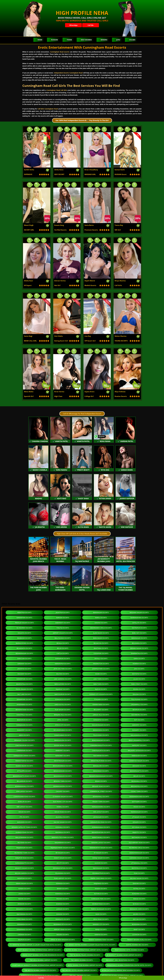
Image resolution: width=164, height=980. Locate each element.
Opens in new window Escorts (63, 940)
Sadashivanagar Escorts (139, 853)
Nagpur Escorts (24, 940)
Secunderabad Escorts (63, 730)
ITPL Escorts (24, 817)
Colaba (132, 40)
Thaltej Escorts (63, 628)
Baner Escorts (63, 889)
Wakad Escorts (139, 899)
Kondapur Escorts (101, 720)
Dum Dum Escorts (24, 658)
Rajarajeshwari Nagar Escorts (63, 848)
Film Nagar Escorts (63, 710)
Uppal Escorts (63, 720)
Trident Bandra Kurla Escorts (139, 940)
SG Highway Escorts (24, 628)
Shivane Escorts (63, 914)
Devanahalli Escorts (101, 797)
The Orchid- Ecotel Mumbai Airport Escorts (79, 970)
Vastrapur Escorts (139, 628)
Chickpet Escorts (63, 791)
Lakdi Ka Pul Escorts (63, 705)
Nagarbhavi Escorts (63, 843)
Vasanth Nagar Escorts (24, 868)
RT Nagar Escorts (101, 853)
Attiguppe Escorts (24, 771)
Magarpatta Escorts (24, 909)
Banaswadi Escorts (101, 771)
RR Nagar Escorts (63, 853)
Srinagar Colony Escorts (24, 740)
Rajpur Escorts (101, 689)
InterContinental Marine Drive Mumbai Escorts (121, 970)
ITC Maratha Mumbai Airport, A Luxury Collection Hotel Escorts (35, 945)
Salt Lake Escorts (24, 694)
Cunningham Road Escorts (24, 797)
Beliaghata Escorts (24, 648)
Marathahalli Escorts (101, 837)
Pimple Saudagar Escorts (101, 909)
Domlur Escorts (24, 802)
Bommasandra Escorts (63, 786)
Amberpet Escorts (63, 751)
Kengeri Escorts (139, 822)
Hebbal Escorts (63, 807)
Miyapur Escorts (139, 710)
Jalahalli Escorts (63, 817)
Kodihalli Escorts (63, 827)
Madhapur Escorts (24, 720)
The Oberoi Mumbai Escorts (82, 960)
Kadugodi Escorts (24, 822)
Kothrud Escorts (101, 894)
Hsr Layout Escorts (101, 812)
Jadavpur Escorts (24, 669)
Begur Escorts (139, 776)
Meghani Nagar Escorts (139, 612)
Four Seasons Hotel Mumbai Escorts (129, 950)
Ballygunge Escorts (63, 638)
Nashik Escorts (24, 899)
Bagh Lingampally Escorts (139, 740)
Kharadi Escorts (63, 904)
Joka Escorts (139, 669)
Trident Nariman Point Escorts (101, 940)
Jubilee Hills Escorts (101, 715)
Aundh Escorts (24, 889)
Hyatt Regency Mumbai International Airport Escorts (39, 950)
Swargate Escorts (63, 919)
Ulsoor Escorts (101, 863)
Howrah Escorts (139, 664)
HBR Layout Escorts (24, 807)
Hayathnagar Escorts (63, 761)
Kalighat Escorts (24, 674)
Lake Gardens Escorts (63, 679)
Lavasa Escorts (24, 894)
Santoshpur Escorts (63, 694)
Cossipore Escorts (101, 653)
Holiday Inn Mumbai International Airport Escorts (122, 975)
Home (40, 40)
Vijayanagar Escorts (101, 868)
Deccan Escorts (139, 919)
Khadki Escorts (101, 889)
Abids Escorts (24, 735)
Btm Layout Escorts (24, 791)
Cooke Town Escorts (139, 791)
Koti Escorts (139, 720)
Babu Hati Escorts (139, 633)
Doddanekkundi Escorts (139, 797)
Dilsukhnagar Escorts (101, 725)
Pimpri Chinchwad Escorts (101, 878)
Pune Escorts (139, 873)
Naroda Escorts (63, 618)
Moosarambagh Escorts (63, 766)
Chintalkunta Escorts (101, 751)
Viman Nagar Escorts (24, 883)
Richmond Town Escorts (24, 853)
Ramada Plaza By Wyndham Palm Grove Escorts (40, 975)
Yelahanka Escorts (63, 873)
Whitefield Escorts (139, 868)
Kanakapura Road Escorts (101, 822)
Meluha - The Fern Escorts (80, 975)
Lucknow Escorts (139, 935)
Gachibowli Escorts (139, 715)
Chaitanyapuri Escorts (24, 745)
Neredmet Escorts (63, 756)
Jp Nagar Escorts (139, 817)
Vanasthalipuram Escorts (101, 761)
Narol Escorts (101, 618)
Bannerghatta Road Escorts (24, 776)
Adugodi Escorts (139, 766)
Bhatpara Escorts (101, 648)
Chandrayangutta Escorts (101, 745)
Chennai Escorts (24, 935)
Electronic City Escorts (63, 802)
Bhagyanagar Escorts (101, 740)
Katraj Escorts (139, 889)
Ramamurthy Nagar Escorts (101, 848)
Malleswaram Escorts (24, 837)
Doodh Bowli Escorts (63, 745)
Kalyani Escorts (63, 674)
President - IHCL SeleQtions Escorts (120, 960)
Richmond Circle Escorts (139, 848)
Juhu (118, 40)
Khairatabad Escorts (101, 705)
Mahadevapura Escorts (101, 832)
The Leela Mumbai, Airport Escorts (44, 960)
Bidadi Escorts (101, 781)
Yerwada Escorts (63, 883)
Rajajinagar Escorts (24, 848)
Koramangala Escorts (101, 827)
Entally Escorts (101, 658)
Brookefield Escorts (139, 786)
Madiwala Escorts (63, 832)
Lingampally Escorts (139, 705)
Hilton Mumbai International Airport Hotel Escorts (87, 950)
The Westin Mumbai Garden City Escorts (40, 970)
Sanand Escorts (101, 623)
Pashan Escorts (63, 899)
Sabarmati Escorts (63, 623)
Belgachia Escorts (101, 643)
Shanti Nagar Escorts (63, 858)
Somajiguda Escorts (24, 725)
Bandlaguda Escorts (63, 740)
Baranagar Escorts (139, 638)
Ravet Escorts (139, 929)
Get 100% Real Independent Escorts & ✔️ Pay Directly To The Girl (82, 120)
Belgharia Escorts (139, 643)
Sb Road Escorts (139, 904)
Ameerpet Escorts (139, 725)
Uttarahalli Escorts (139, 863)
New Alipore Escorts (63, 684)
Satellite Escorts (139, 623)
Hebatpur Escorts (24, 612)
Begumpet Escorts (101, 710)
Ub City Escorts (63, 863)
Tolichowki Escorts (101, 735)
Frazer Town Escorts (101, 802)
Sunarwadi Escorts (24, 929)
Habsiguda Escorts (139, 756)
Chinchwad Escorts (24, 919)
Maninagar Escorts (101, 612)
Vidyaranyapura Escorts (63, 868)
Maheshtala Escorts (24, 684)
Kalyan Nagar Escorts (63, 822)
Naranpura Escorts (24, 618)
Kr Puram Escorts (139, 827)
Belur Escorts (63, 648)
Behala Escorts (63, 643)
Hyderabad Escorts (24, 705)
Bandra (104, 40)
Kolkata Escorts (24, 633)
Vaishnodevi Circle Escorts (101, 628)
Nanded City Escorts (101, 924)
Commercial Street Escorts (101, 791)
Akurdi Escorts (139, 914)
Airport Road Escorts (63, 929)
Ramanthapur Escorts (24, 761)
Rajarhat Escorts (63, 689)
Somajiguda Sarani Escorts (24, 756)
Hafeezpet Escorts (139, 745)
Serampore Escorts (24, 699)
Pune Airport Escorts (63, 878)
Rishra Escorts (139, 689)
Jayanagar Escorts (101, 817)
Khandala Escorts (63, 894)
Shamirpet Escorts (24, 730)
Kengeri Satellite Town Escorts (24, 827)
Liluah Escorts (139, 679)
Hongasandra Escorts (101, 807)
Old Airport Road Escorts (139, 843)
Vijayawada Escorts (24, 914)
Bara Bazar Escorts (101, 638)
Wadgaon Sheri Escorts (139, 909)
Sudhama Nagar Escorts (139, 858)
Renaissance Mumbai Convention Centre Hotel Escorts (129, 965)
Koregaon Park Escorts (101, 899)
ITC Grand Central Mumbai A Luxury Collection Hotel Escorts (91, 945)
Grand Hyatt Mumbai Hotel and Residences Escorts (43, 955)
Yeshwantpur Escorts (101, 873)
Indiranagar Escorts (139, 812)
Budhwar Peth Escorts (63, 924)
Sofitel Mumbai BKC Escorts (137, 945)
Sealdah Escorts (139, 694)
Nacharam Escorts (101, 756)
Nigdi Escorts (101, 914)
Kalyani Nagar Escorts (139, 878)
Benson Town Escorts (63, 781)
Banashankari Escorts (63, 771)
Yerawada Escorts (24, 924)
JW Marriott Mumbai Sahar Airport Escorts (124, 955)
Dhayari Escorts (139, 883)
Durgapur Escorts (63, 658)
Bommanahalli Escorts (24, 786)
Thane (69, 40)
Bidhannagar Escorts (24, 653)
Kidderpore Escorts (24, 679)
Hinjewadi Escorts (101, 883)
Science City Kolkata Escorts (101, 694)
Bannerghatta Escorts (139, 771)
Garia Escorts (139, 658)
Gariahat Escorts (24, 664)
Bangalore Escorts (101, 766)
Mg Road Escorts (24, 843)
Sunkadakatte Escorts (24, 863)
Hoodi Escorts (139, 807)
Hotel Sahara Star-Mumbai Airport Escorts (85, 965)
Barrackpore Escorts (24, 643)
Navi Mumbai (86, 40)
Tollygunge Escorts (139, 699)
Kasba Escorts (101, 674)
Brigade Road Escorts (101, 786)
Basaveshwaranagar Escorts (101, 776)
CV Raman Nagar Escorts (63, 797)
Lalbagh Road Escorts (24, 832)
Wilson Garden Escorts (24, 873)
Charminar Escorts (24, 751)
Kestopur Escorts (139, 674)
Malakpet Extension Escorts (139, 751)
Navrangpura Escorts (139, 618)
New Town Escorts (101, 684)
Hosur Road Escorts (63, 812)
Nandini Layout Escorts (101, 843)
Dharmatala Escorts (139, 653)
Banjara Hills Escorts (63, 715)
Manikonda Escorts (101, 730)
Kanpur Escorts (101, 935)
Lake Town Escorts (101, 679)
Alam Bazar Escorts (101, 633)
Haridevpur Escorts (63, 664)
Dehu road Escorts (101, 919)
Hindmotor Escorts (101, 664)
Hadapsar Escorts (24, 878)
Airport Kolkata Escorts (63, 633)
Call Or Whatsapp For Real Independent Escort (82, 414)
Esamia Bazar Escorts (24, 766)
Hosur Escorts (24, 812)
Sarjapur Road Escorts (24, 858)
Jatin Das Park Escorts (63, 669)
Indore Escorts (63, 935)
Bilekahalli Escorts (139, 781)
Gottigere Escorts (139, 802)
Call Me (91, 25)
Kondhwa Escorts (139, 894)
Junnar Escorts (63, 909)
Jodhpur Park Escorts (101, 669)
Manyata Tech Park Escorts (63, 837)
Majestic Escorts (139, 832)
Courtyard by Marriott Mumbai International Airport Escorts (37, 965)
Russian (54, 40)
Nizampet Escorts (139, 730)
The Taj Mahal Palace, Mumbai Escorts (85, 955)
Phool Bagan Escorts (24, 689)
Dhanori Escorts (24, 904)
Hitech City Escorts (63, 725)
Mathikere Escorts (139, 837)
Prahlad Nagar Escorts (24, 623)
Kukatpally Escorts (24, 715)
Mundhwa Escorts (139, 924)
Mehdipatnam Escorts (24, 710)
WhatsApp (73, 25)
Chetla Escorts (63, 653)
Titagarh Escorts (101, 699)
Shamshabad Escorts (63, 735)
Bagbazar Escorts (24, 638)
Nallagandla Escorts (139, 735)
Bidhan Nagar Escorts (139, 648)
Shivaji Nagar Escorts (101, 858)
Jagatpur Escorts (63, 612)
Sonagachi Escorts (63, 699)
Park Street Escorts (139, 684)
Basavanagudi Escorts (63, 776)
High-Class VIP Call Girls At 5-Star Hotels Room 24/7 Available (82, 534)
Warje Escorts (101, 929)
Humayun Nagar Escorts (139, 761)
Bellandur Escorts (24, 781)
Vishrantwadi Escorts (101, 904)
